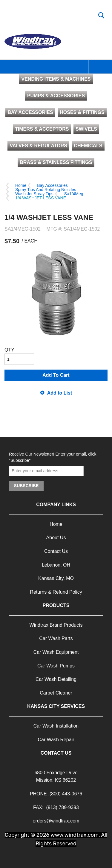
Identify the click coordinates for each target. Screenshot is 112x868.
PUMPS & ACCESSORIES (56, 96)
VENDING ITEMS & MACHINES (56, 79)
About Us (56, 538)
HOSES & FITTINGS (82, 112)
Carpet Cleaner (56, 693)
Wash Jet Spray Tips (34, 194)
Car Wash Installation (56, 726)
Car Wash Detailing (56, 679)
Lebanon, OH (56, 565)
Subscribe (26, 486)
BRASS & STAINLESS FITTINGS (56, 162)
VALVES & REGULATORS (38, 146)
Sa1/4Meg (74, 194)
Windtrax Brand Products (56, 625)
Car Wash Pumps (56, 666)
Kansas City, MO (56, 578)
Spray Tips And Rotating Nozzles (46, 190)
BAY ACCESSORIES (30, 112)
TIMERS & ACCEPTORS (42, 129)
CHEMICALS (88, 146)
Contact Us (56, 551)
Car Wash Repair (56, 740)
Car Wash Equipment (56, 652)
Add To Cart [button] (56, 375)
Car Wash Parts (56, 638)
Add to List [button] (60, 393)
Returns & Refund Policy (56, 592)
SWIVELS (86, 129)
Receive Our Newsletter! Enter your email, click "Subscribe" (53, 457)
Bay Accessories (52, 185)
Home (21, 185)
